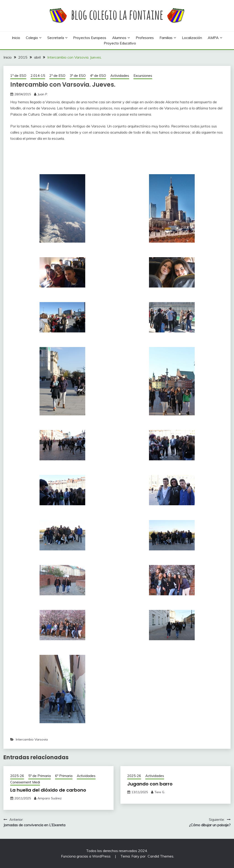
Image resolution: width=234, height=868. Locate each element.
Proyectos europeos (90, 38)
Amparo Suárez (50, 798)
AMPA (213, 38)
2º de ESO (57, 76)
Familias (166, 38)
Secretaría (56, 38)
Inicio (16, 38)
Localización (192, 38)
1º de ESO (18, 76)
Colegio (32, 38)
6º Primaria (64, 776)
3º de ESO (78, 76)
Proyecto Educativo (120, 43)
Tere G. (160, 792)
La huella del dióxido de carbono (48, 790)
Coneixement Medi (25, 782)
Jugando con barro (150, 784)
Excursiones (143, 76)
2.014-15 (38, 76)
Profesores (145, 38)
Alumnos (119, 38)
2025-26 (17, 776)
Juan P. (43, 94)
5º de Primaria (40, 776)
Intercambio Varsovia (32, 739)
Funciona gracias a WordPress (86, 856)
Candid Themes (161, 856)
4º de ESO (98, 76)
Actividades (120, 76)
